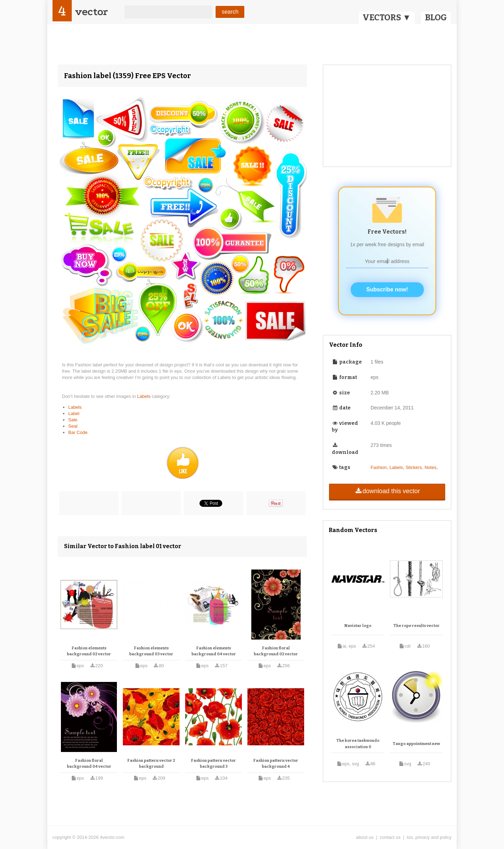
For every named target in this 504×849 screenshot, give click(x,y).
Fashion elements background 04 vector (214, 651)
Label (74, 413)
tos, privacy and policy (429, 837)
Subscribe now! (387, 289)
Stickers (414, 467)
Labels (145, 396)
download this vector (387, 491)
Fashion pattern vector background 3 (213, 764)
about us (365, 837)
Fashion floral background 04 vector (89, 764)
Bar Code (78, 432)
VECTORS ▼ (387, 18)
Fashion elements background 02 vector (89, 651)
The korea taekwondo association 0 (358, 744)
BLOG (436, 18)
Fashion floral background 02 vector (276, 651)
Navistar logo (358, 626)
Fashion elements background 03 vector (151, 651)
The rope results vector (416, 626)
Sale (73, 420)
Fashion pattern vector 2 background (151, 764)
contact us (390, 837)
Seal (73, 426)
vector (91, 12)
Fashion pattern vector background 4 (276, 764)
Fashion (379, 467)
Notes (430, 467)
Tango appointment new (416, 744)
